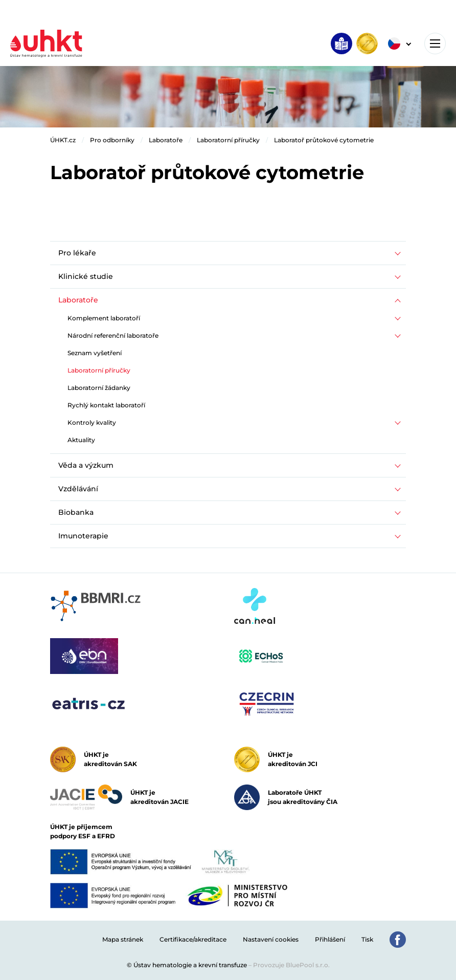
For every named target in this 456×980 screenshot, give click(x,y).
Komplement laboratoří (104, 318)
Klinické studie (86, 276)
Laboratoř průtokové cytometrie (324, 140)
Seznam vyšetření (95, 353)
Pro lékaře (77, 253)
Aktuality (81, 440)
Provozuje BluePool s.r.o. (291, 965)
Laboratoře (166, 140)
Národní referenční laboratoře (113, 335)
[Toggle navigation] (435, 43)
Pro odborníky (112, 140)
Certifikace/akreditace (193, 939)
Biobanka (76, 512)
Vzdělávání (78, 489)
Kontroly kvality (92, 422)
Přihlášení (330, 939)
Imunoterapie (83, 536)
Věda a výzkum (86, 465)
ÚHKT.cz (63, 140)
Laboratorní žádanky (99, 388)
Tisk (367, 939)
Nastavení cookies (271, 939)
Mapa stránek (123, 939)
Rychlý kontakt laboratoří (106, 405)
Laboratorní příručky (228, 140)
